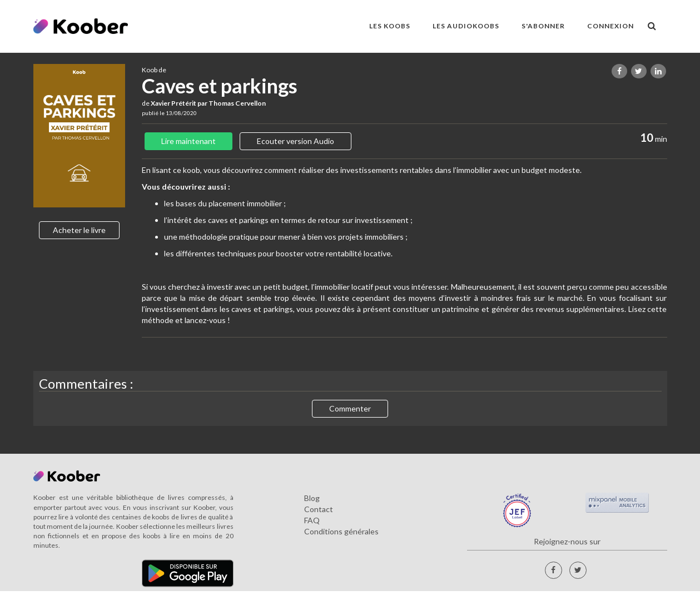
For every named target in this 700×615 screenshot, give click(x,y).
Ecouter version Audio (296, 141)
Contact (319, 509)
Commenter (350, 408)
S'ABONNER (543, 26)
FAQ (312, 520)
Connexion (610, 26)
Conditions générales (341, 531)
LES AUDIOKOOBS (466, 26)
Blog (312, 498)
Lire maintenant (188, 141)
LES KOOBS (390, 26)
